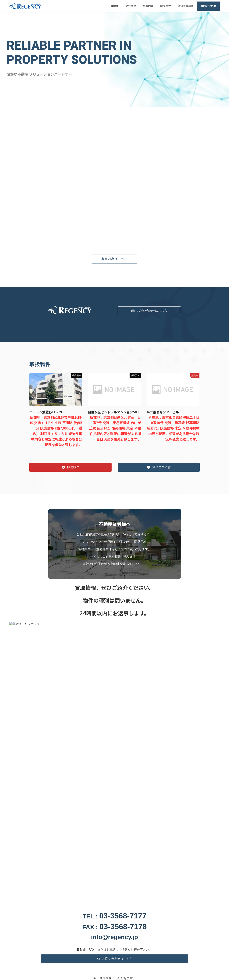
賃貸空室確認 (84, 819)
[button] (115, 259)
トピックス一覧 (107, 819)
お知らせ (44, 773)
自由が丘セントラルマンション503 (113, 412)
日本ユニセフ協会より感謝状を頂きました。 (81, 773)
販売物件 (66, 819)
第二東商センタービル (163, 412)
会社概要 (32, 819)
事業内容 (49, 819)
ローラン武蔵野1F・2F (46, 412)
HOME (16, 819)
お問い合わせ (129, 819)
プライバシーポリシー (155, 819)
